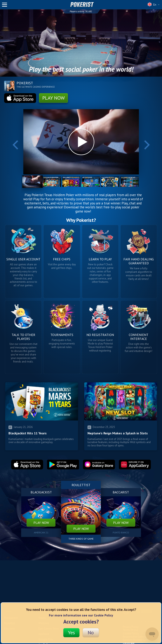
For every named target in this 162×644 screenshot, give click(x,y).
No (91, 633)
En (154, 4)
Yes (71, 633)
